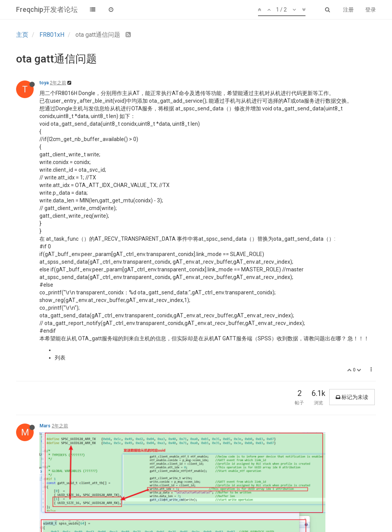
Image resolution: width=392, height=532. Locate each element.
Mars (45, 426)
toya (44, 83)
